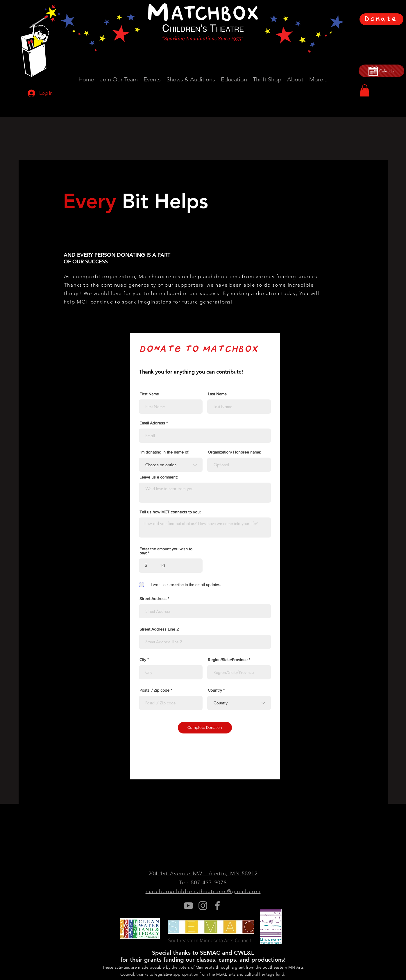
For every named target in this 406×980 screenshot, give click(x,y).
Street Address (153, 599)
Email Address (152, 423)
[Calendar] (381, 71)
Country (215, 690)
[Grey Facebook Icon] (217, 906)
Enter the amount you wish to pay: (166, 551)
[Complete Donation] (205, 728)
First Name (149, 394)
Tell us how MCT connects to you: (170, 512)
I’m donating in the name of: (164, 452)
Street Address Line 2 (159, 629)
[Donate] (381, 19)
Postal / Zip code (154, 690)
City (143, 660)
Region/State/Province (228, 660)
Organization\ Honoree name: (234, 452)
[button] (365, 90)
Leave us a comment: (159, 477)
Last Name (217, 394)
